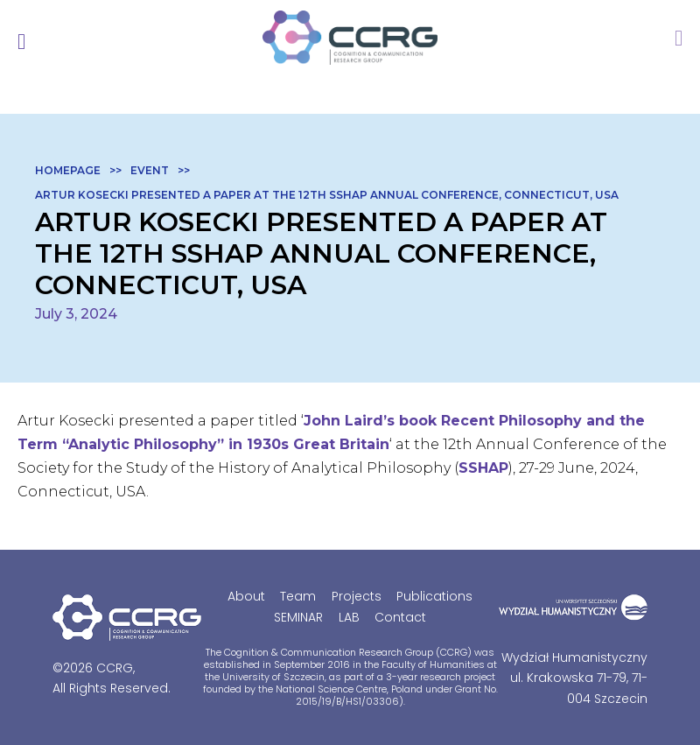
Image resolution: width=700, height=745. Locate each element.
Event (150, 170)
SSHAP (483, 468)
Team (298, 596)
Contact (400, 617)
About (246, 596)
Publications (434, 596)
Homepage (68, 170)
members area (679, 42)
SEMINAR (298, 617)
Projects (357, 596)
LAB (349, 617)
